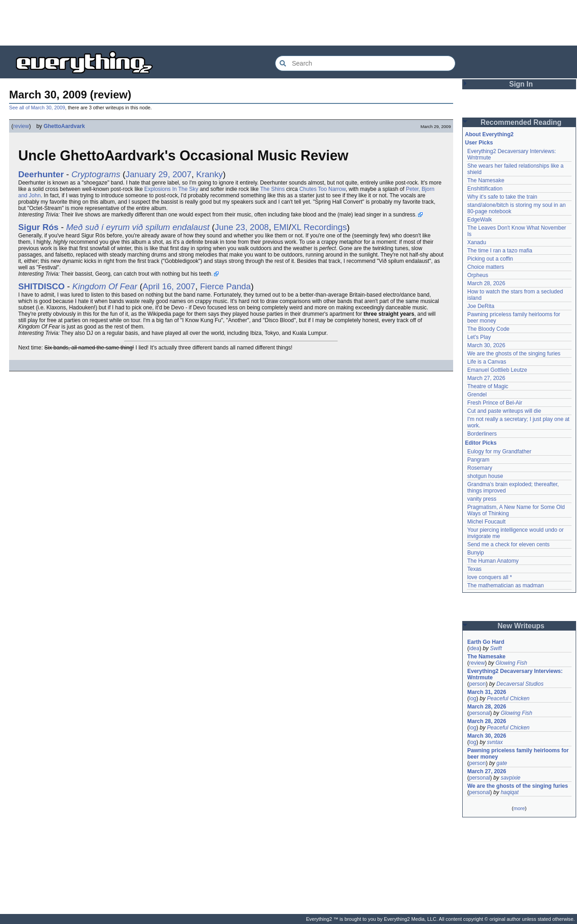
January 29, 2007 (159, 174)
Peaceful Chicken (508, 698)
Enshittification (485, 189)
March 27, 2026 (486, 378)
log (473, 698)
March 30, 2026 (486, 345)
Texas (474, 569)
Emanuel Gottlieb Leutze (497, 370)
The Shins (272, 189)
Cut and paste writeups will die (504, 411)
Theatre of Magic (488, 386)
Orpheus (478, 275)
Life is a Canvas (487, 362)
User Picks (479, 143)
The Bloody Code (488, 329)
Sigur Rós (38, 227)
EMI (281, 227)
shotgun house (485, 476)
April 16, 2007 (169, 286)
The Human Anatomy (493, 561)
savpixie (510, 778)
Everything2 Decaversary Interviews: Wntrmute (515, 674)
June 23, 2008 (242, 227)
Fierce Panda (225, 286)
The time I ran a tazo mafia (500, 251)
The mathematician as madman (506, 585)
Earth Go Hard (486, 642)
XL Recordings (319, 227)
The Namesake (486, 180)
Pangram (478, 460)
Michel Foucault (486, 522)
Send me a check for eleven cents (508, 544)
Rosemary (480, 468)
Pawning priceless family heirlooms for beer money (518, 754)
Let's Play (479, 337)
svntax (495, 742)
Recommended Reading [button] (521, 122)
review (21, 126)
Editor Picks (481, 443)
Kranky (209, 174)
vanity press (482, 499)
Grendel (477, 395)
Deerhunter (41, 174)
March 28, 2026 (486, 283)
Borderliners (482, 434)
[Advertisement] (289, 23)
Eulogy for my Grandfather (499, 452)
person (477, 684)
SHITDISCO (41, 286)
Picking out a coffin (490, 259)
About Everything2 (489, 134)
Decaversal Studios (520, 684)
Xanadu (477, 242)
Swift (496, 648)
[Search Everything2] (365, 63)
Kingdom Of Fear (105, 286)
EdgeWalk (480, 220)
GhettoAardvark (64, 126)
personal (480, 713)
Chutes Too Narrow (322, 189)
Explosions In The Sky (171, 189)
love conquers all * (490, 577)
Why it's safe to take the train (502, 197)
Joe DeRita (481, 306)
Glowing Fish (511, 663)
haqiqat (509, 792)
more (519, 808)
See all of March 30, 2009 (37, 108)
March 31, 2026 (487, 692)
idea (474, 648)
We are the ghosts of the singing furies (514, 354)
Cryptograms (96, 174)
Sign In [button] (521, 84)
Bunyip (476, 553)
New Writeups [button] (521, 626)
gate (502, 763)
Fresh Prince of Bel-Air (495, 403)
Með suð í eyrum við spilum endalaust (138, 227)
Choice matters (486, 267)
